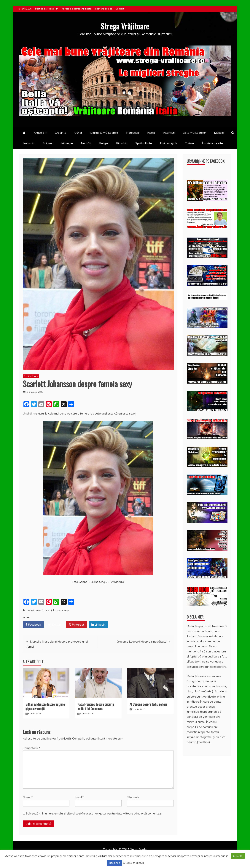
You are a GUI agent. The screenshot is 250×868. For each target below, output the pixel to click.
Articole (39, 132)
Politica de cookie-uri (47, 9)
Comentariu (31, 748)
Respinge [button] (115, 863)
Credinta (61, 132)
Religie (104, 143)
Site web (133, 797)
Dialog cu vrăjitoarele (104, 132)
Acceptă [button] (238, 856)
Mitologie (67, 143)
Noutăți (86, 143)
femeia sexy (34, 610)
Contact (120, 9)
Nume (28, 797)
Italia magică (168, 143)
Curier (78, 132)
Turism (189, 143)
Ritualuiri (122, 143)
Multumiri (29, 143)
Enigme (48, 143)
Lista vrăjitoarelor (194, 132)
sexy (66, 610)
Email (79, 797)
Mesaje (219, 132)
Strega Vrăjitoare (125, 26)
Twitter (55, 624)
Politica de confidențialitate (76, 9)
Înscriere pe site (103, 9)
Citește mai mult (134, 863)
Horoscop (133, 132)
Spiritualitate (144, 143)
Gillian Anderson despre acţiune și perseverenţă (45, 706)
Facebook (33, 624)
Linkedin (98, 624)
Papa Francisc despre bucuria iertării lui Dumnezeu (96, 706)
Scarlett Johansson (52, 610)
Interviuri (169, 132)
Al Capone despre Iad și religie (148, 704)
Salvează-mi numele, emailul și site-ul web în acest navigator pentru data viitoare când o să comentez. (94, 813)
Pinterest (76, 624)
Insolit (151, 132)
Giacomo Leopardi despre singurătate (142, 641)
